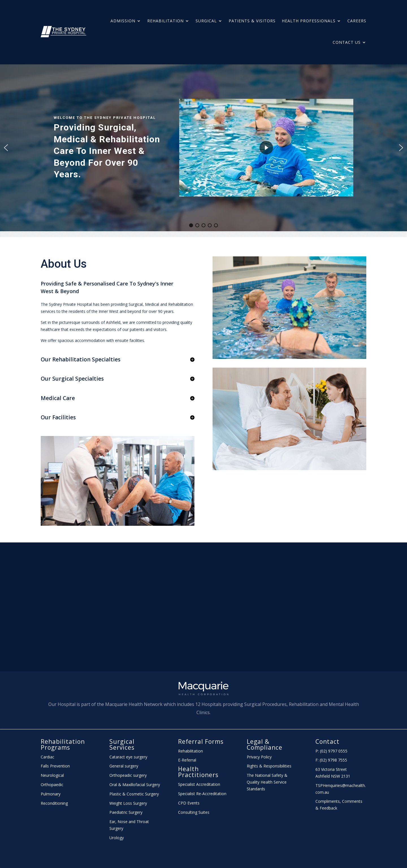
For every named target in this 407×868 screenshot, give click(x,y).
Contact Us (347, 42)
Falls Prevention (55, 766)
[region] (203, 148)
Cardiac (47, 757)
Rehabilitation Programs (63, 744)
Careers (357, 21)
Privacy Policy (259, 757)
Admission (123, 21)
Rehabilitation (165, 21)
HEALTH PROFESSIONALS (309, 21)
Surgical (206, 21)
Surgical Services (122, 744)
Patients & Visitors (252, 21)
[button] (6, 148)
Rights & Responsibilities (269, 766)
